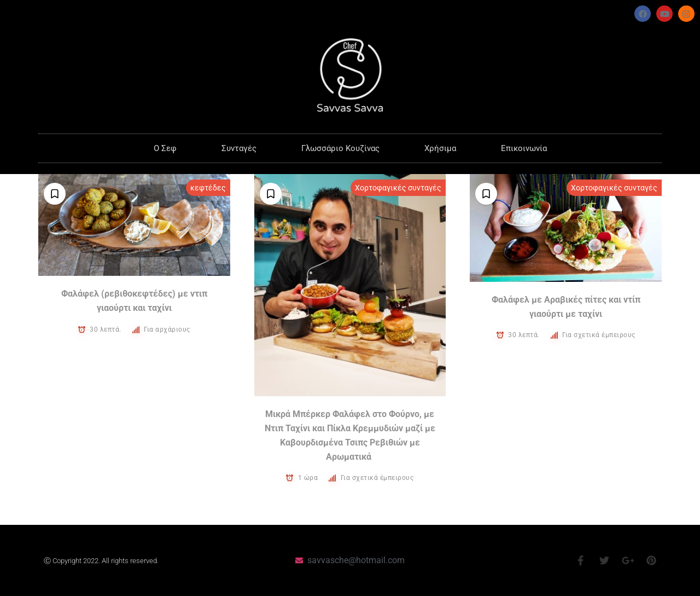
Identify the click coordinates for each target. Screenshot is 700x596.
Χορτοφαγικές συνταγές (398, 188)
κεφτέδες (208, 188)
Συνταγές (239, 148)
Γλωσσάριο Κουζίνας (340, 148)
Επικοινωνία (524, 148)
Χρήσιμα (440, 148)
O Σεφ (165, 148)
